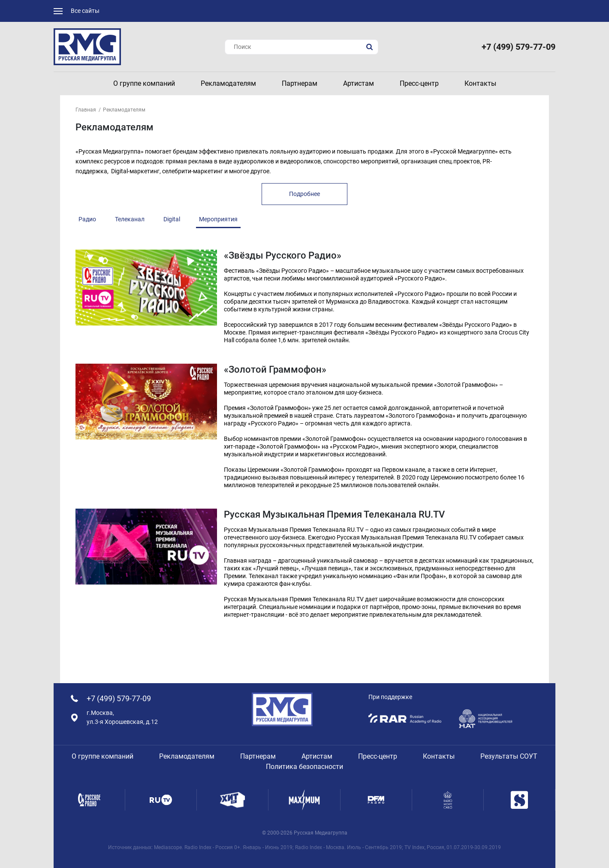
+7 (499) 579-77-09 (519, 47)
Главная (86, 110)
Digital (172, 219)
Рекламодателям (124, 110)
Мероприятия (218, 219)
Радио (87, 219)
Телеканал (130, 219)
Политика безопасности (304, 767)
